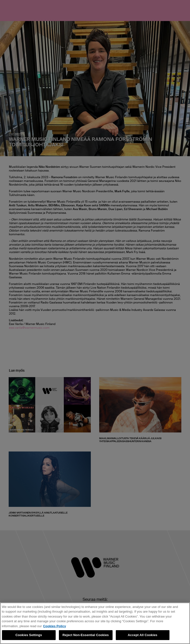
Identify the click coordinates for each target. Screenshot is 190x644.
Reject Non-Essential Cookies (86, 635)
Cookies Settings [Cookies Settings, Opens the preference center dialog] (29, 635)
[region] (95, 623)
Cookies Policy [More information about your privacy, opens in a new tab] (54, 626)
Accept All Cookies (142, 635)
